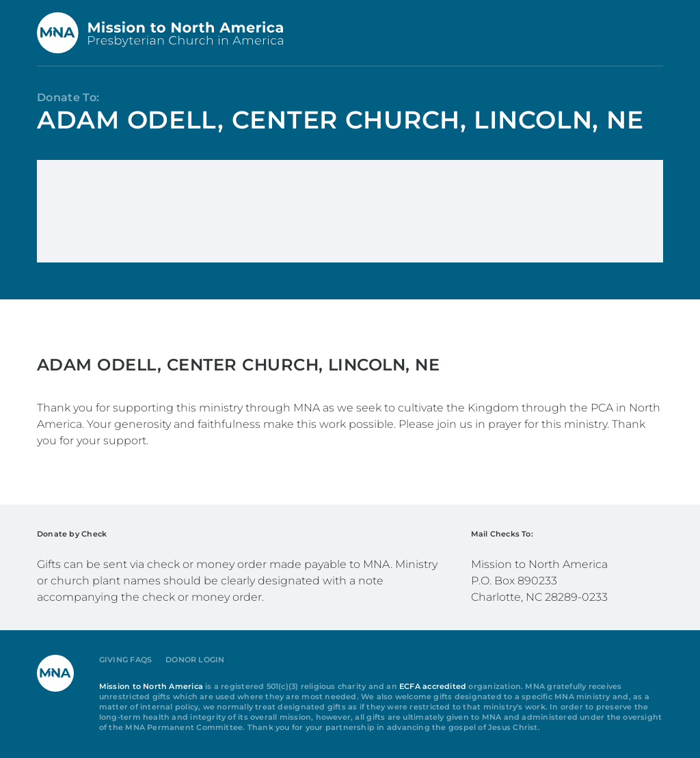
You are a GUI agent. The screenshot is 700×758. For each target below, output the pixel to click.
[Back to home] (160, 33)
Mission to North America (151, 687)
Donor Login (195, 660)
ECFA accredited (433, 687)
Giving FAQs (125, 660)
